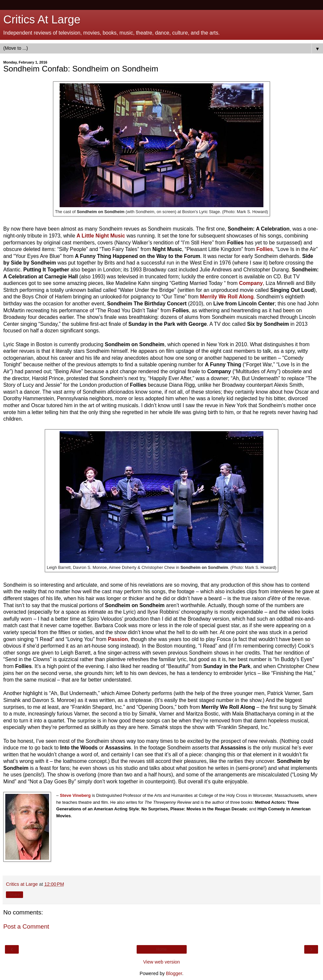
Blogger (174, 973)
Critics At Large (42, 19)
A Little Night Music (101, 236)
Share (14, 895)
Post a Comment (26, 926)
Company (251, 283)
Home (161, 949)
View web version (162, 962)
